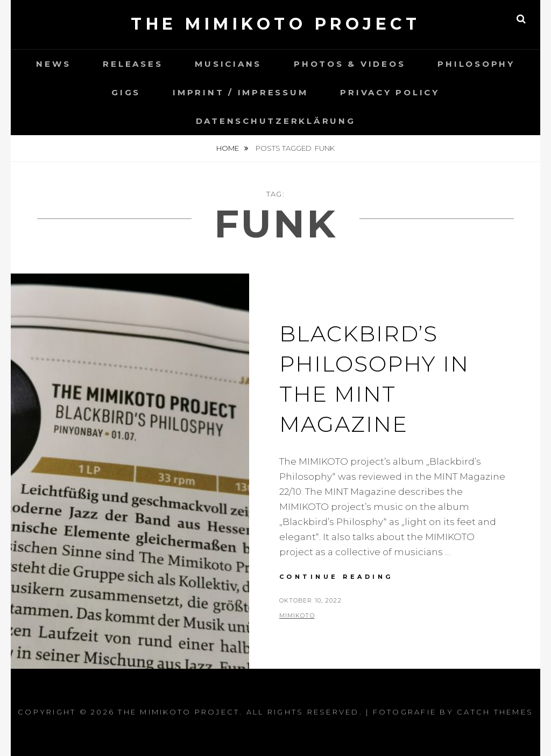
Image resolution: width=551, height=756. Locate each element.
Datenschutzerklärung (276, 121)
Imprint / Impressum (240, 92)
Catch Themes (495, 712)
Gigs (126, 92)
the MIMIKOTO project (275, 24)
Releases (133, 64)
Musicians (228, 64)
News (53, 64)
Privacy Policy (390, 92)
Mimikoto (297, 615)
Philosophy (476, 64)
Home (228, 148)
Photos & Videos (349, 64)
